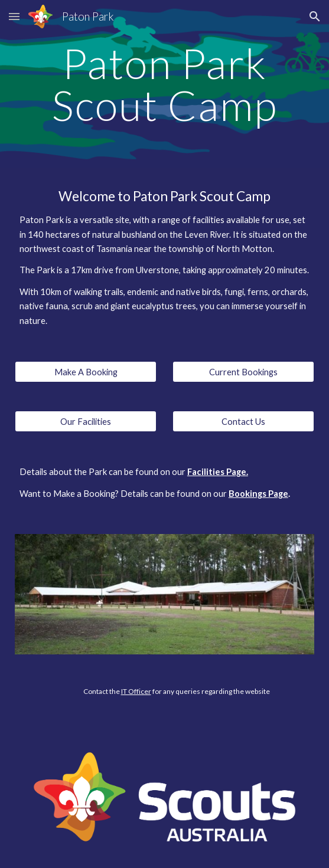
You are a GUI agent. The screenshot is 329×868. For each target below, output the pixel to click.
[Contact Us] (243, 421)
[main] (164, 84)
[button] (14, 16)
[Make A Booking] (86, 372)
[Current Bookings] (243, 372)
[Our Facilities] (86, 421)
